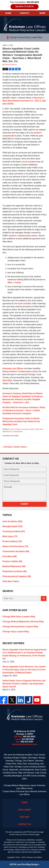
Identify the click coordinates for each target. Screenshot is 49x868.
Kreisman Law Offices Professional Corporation (25, 24)
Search (44, 599)
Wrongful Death (13, 526)
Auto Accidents (15, 429)
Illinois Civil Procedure (15, 546)
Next (24, 447)
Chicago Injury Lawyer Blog (16, 632)
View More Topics (11, 581)
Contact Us (24, 824)
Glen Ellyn (7, 380)
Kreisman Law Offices (13, 368)
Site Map (24, 817)
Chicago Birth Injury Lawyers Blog (19, 617)
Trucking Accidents (14, 531)
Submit (24, 504)
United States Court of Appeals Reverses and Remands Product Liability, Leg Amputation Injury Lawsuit (24, 684)
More (42, 13)
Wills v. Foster (14, 283)
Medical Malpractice (14, 566)
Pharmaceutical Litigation (17, 576)
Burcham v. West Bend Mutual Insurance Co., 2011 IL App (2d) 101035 (24, 101)
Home (8, 13)
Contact (24, 13)
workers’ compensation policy (23, 236)
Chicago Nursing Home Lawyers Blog (20, 627)
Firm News (10, 556)
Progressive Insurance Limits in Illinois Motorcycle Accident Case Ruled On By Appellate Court (21, 421)
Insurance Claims (28, 429)
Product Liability (12, 561)
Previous (8, 447)
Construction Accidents (16, 551)
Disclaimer (24, 810)
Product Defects (12, 541)
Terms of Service (29, 834)
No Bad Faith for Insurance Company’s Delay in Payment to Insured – (24, 410)
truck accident (29, 162)
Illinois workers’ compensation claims (20, 371)
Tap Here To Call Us (25, 6)
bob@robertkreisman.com (25, 744)
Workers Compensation (14, 432)
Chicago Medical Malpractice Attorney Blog (23, 622)
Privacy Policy (14, 834)
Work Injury (39, 429)
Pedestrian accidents (15, 571)
